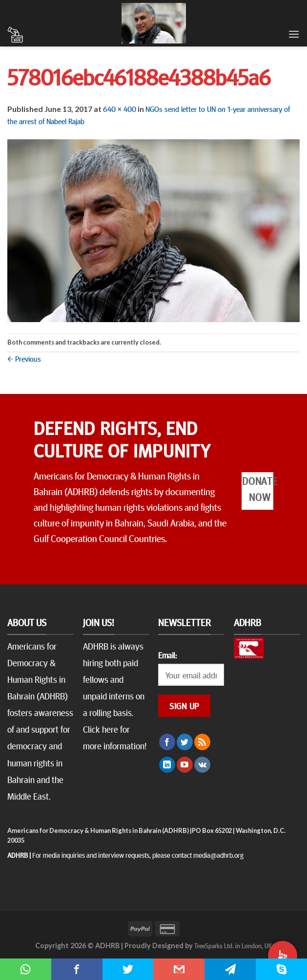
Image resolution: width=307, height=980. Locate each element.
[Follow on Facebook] (167, 742)
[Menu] (294, 34)
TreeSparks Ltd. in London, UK (233, 945)
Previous (24, 358)
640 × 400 (120, 109)
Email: (167, 655)
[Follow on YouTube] (185, 765)
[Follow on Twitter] (185, 742)
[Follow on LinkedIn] (167, 765)
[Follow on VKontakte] (202, 765)
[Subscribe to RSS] (202, 742)
